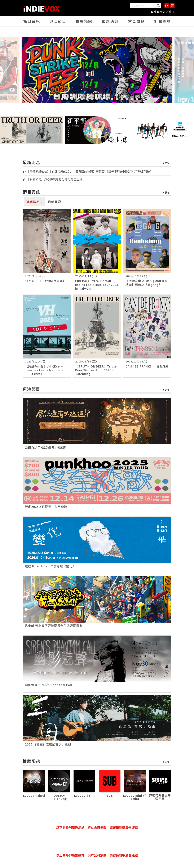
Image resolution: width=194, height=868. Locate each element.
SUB (110, 795)
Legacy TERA (84, 795)
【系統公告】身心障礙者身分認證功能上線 (52, 179)
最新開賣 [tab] (56, 202)
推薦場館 (84, 21)
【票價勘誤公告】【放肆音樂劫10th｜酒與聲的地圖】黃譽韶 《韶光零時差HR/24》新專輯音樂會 (87, 171)
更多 (166, 163)
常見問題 (136, 21)
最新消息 (110, 21)
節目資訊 (32, 21)
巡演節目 (58, 21)
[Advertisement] (99, 841)
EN (167, 5)
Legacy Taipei (34, 795)
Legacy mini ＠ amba (135, 797)
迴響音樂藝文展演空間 (160, 797)
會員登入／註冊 (163, 12)
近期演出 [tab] (34, 202)
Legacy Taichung (59, 797)
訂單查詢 (163, 21)
